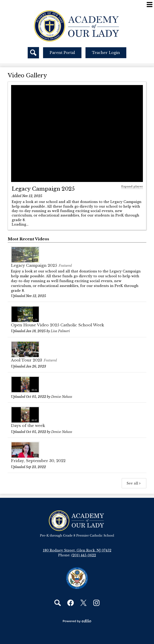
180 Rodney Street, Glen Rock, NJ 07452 (77, 550)
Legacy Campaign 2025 (43, 189)
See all (134, 483)
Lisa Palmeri (60, 331)
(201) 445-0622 (84, 555)
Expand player (132, 186)
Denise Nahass (62, 397)
